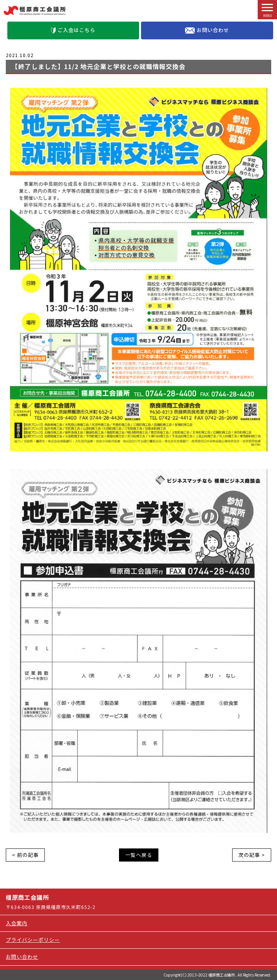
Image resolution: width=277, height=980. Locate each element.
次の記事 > (252, 855)
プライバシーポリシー (33, 940)
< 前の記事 (25, 855)
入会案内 (17, 923)
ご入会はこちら (73, 30)
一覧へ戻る (139, 855)
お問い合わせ (207, 30)
